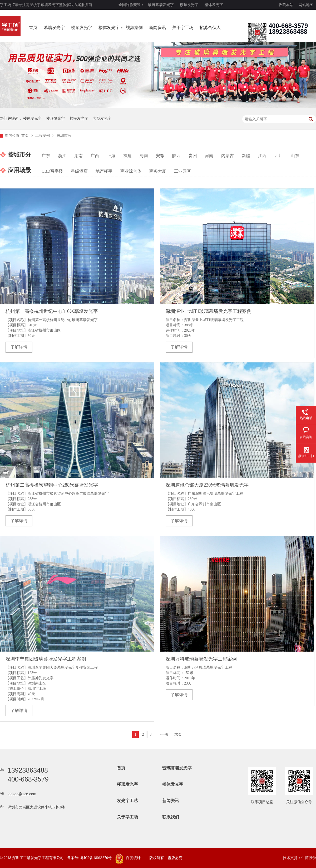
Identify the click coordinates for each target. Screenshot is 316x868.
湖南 (78, 156)
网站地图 (306, 5)
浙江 (62, 156)
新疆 (246, 156)
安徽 (160, 156)
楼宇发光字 (79, 118)
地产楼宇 (104, 171)
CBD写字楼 (52, 171)
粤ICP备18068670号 (96, 858)
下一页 (163, 734)
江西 (262, 156)
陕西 (176, 156)
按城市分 (64, 136)
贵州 (193, 156)
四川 (279, 156)
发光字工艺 (127, 801)
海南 (144, 156)
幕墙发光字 (54, 28)
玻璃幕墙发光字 (161, 5)
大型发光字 (102, 118)
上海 (111, 156)
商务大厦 (158, 171)
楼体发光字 (214, 5)
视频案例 (134, 28)
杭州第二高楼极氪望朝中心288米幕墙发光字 (52, 485)
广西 (95, 156)
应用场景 (19, 170)
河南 (209, 156)
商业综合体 (131, 171)
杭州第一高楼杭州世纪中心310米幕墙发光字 (52, 311)
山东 (295, 156)
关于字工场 (183, 28)
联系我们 (171, 817)
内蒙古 (228, 156)
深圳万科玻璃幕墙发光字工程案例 (201, 659)
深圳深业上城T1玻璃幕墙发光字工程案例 (209, 311)
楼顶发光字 (189, 5)
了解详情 (19, 347)
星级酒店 (79, 171)
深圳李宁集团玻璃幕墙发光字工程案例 (46, 659)
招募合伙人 (210, 28)
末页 (178, 734)
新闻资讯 (157, 28)
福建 (127, 156)
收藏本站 (286, 5)
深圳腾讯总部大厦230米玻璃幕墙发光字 (207, 485)
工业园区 (182, 171)
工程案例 (43, 136)
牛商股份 (309, 858)
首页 (33, 28)
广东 (46, 156)
